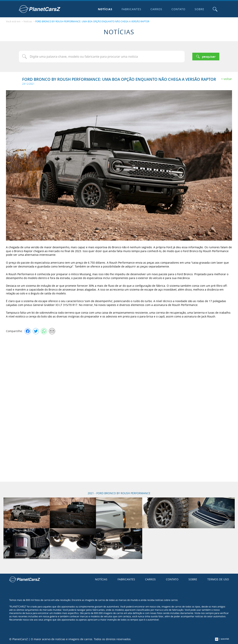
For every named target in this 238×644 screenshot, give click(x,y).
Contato (178, 9)
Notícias (105, 9)
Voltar (228, 79)
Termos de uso (218, 579)
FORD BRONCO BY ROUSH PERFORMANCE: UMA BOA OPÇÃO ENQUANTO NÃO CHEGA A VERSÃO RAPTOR (92, 21)
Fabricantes (131, 9)
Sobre (199, 9)
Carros (156, 9)
